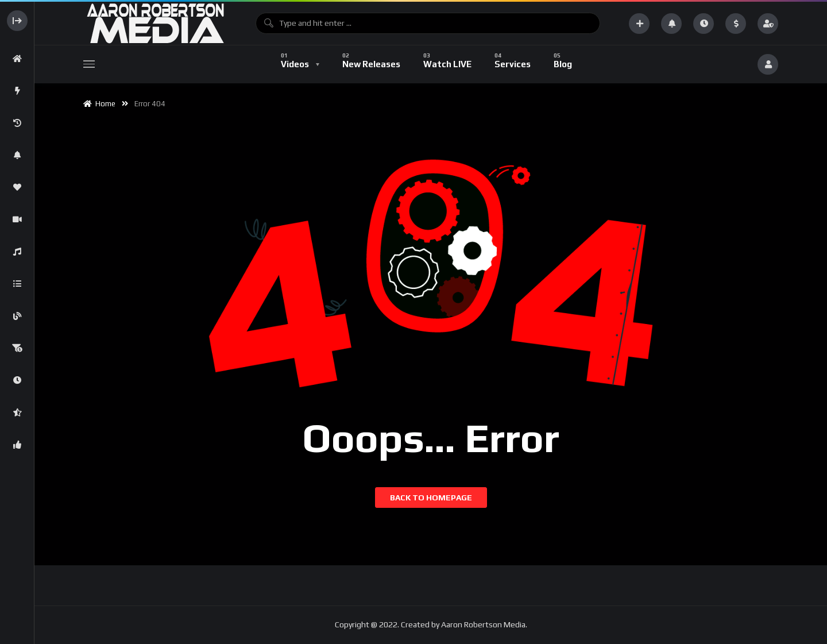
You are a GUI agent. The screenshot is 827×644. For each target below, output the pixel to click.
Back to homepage (431, 498)
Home (99, 104)
